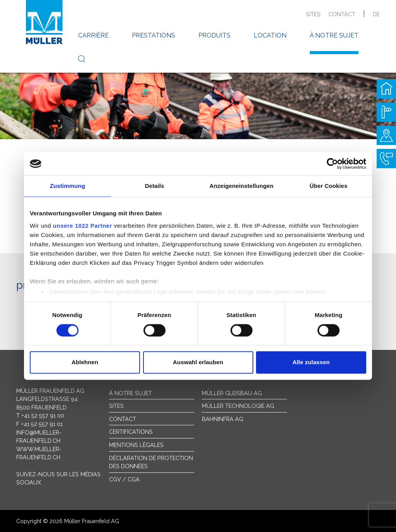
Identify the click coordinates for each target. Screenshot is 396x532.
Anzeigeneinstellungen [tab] (242, 186)
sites (313, 14)
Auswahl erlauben (198, 362)
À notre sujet (131, 393)
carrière (93, 35)
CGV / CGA (124, 479)
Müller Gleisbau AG (232, 393)
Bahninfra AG (223, 419)
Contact (123, 419)
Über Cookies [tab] (329, 186)
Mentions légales (136, 445)
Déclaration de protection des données (151, 462)
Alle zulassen (311, 362)
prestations (154, 35)
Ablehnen (85, 362)
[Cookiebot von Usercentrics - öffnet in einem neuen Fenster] (332, 164)
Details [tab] (155, 186)
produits (214, 35)
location (270, 35)
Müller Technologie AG (238, 406)
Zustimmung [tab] (67, 186)
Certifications (131, 432)
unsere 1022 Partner (83, 226)
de (376, 14)
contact (342, 14)
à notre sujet (334, 35)
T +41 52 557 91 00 (40, 415)
